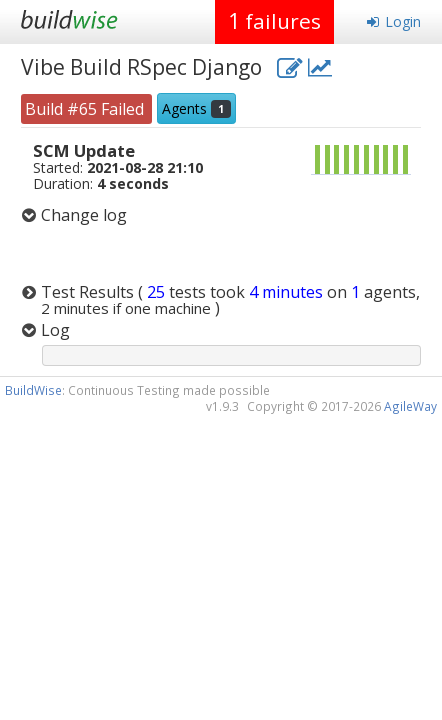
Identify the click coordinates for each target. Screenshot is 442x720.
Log (55, 330)
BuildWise (33, 390)
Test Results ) (230, 300)
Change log (84, 215)
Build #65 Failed (86, 109)
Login (393, 21)
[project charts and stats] (320, 67)
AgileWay (410, 406)
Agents (196, 108)
